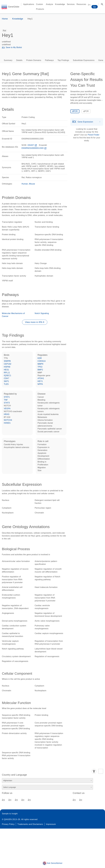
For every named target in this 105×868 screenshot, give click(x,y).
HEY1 (40, 381)
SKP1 (6, 381)
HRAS (7, 414)
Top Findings (63, 60)
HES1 (6, 370)
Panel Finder (94, 135)
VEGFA (7, 409)
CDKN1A (42, 361)
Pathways (49, 60)
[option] (4, 31)
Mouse (32, 184)
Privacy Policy (8, 824)
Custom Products (40, 7)
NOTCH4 (8, 420)
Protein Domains (34, 60)
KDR (40, 358)
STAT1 (7, 397)
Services (71, 4)
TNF (6, 400)
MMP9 (40, 364)
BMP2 (40, 370)
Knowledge (60, 4)
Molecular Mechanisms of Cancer (13, 315)
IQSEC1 (7, 375)
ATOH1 (41, 378)
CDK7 (6, 378)
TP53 (40, 367)
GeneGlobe (14, 7)
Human (25, 184)
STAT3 (7, 403)
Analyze (50, 4)
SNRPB (7, 361)
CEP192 (8, 364)
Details (19, 60)
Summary (8, 60)
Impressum (51, 824)
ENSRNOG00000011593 (34, 148)
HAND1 (7, 423)
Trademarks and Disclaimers (30, 824)
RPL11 (7, 373)
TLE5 (6, 384)
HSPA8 (7, 367)
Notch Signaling (42, 313)
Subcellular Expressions (84, 60)
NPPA (40, 384)
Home (5, 19)
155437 (32, 145)
